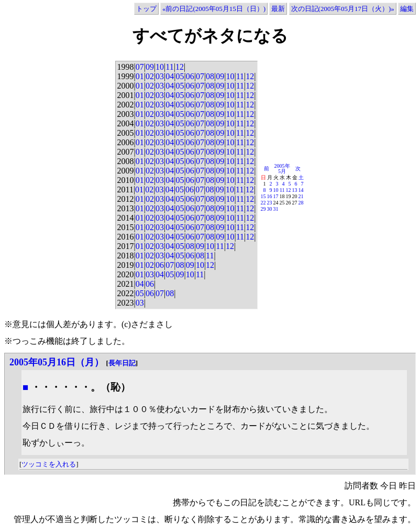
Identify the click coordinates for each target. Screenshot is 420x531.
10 (160, 67)
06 (190, 76)
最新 (278, 9)
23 (270, 203)
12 (180, 67)
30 (270, 209)
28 (301, 203)
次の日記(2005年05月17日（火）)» (343, 9)
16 (270, 196)
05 (180, 76)
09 (150, 67)
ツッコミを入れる (49, 464)
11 (169, 67)
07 (140, 67)
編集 (407, 9)
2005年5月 (282, 169)
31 (276, 209)
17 (276, 196)
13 (295, 190)
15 (263, 196)
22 (263, 203)
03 (160, 76)
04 (170, 76)
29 (263, 209)
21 (301, 196)
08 (210, 76)
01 (140, 76)
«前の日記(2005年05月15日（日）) (214, 9)
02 (150, 76)
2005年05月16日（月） (57, 362)
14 (301, 190)
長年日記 (122, 363)
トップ (146, 9)
